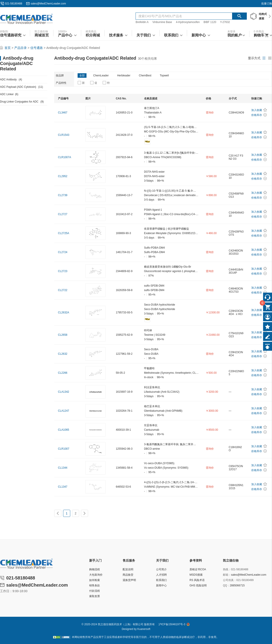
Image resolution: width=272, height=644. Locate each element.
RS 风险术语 (197, 580)
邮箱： (227, 575)
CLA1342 (64, 392)
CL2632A (64, 313)
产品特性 (61, 83)
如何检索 (95, 580)
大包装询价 (96, 575)
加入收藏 (257, 110)
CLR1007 (64, 449)
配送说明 (128, 569)
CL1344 (63, 468)
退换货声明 (129, 580)
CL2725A (64, 233)
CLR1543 (64, 135)
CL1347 (63, 487)
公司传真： (230, 580)
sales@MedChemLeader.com (48, 4)
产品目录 (21, 48)
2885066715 (237, 585)
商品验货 (128, 575)
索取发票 (95, 596)
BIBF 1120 (210, 22)
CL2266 (63, 373)
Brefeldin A (142, 22)
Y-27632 (225, 22)
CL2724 (63, 252)
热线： (227, 569)
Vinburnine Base (162, 22)
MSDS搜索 (196, 575)
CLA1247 (64, 411)
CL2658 (63, 335)
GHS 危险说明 (198, 585)
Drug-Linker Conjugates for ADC (22, 102)
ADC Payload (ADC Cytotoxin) (22, 87)
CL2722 (63, 290)
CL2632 (63, 354)
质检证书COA (198, 569)
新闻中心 (161, 585)
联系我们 (161, 580)
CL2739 (63, 195)
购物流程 (95, 569)
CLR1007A (65, 157)
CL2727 (63, 214)
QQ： (226, 585)
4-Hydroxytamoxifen (188, 22)
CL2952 (63, 176)
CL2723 (63, 271)
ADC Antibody (11, 80)
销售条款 (95, 585)
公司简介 (161, 569)
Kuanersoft (144, 629)
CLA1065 (64, 430)
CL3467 (63, 113)
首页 (8, 48)
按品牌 (60, 76)
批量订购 (267, 4)
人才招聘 (161, 575)
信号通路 (37, 48)
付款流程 (95, 591)
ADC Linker (9, 94)
